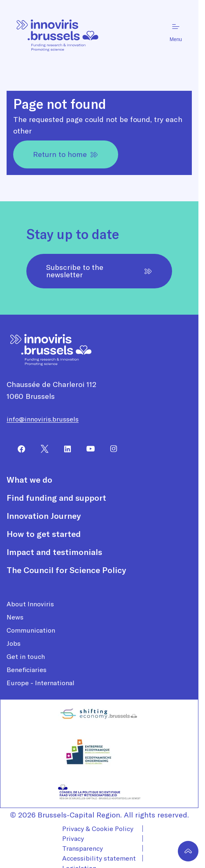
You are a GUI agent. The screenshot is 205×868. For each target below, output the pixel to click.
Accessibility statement (99, 858)
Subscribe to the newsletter (99, 271)
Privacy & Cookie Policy (98, 829)
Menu (176, 32)
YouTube (87, 449)
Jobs (14, 643)
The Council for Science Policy (66, 570)
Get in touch (26, 656)
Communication (31, 630)
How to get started (44, 534)
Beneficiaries (27, 670)
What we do (29, 480)
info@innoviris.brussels (43, 419)
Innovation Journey (44, 516)
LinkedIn (64, 449)
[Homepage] (58, 32)
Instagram (110, 449)
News (15, 617)
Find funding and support (56, 498)
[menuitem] (18, 449)
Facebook (18, 449)
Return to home (66, 154)
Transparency (83, 848)
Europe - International (41, 683)
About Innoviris (30, 604)
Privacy (73, 838)
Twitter (41, 449)
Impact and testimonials (54, 552)
